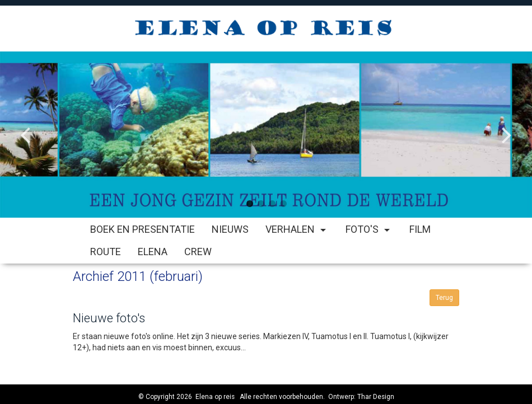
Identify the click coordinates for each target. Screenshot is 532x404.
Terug (444, 298)
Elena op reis (215, 397)
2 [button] (260, 204)
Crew (198, 252)
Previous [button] (25, 126)
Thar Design (376, 397)
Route (106, 252)
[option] (266, 135)
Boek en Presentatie (143, 229)
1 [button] (249, 204)
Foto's (369, 229)
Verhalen (297, 229)
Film (420, 229)
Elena (153, 252)
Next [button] (507, 126)
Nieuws (230, 229)
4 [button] (283, 204)
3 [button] (272, 204)
